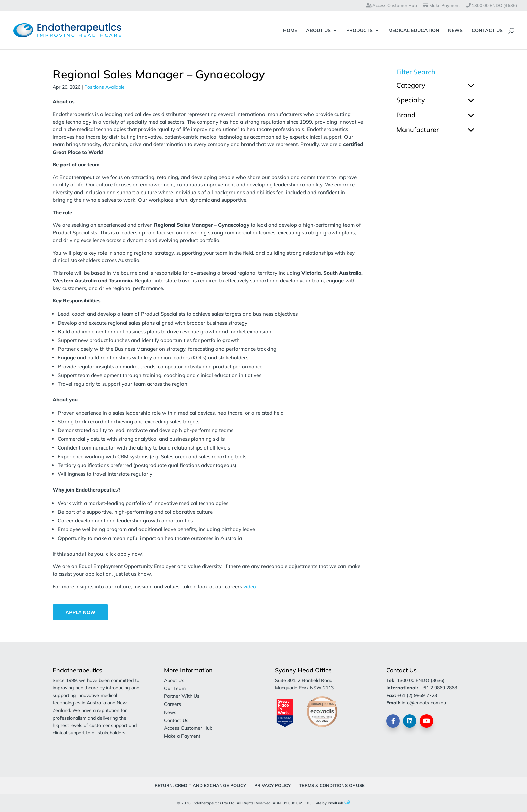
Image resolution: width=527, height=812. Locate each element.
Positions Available (105, 87)
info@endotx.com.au (424, 703)
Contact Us (487, 31)
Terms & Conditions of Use (332, 785)
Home (290, 31)
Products (359, 31)
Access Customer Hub (392, 6)
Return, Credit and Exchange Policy (200, 785)
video (250, 586)
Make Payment (442, 6)
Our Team (175, 688)
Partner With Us (182, 696)
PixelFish (339, 803)
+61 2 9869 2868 (439, 688)
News (455, 31)
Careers (173, 704)
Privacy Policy (273, 785)
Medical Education (414, 31)
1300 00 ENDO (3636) (492, 6)
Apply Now (80, 612)
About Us (318, 31)
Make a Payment (182, 736)
